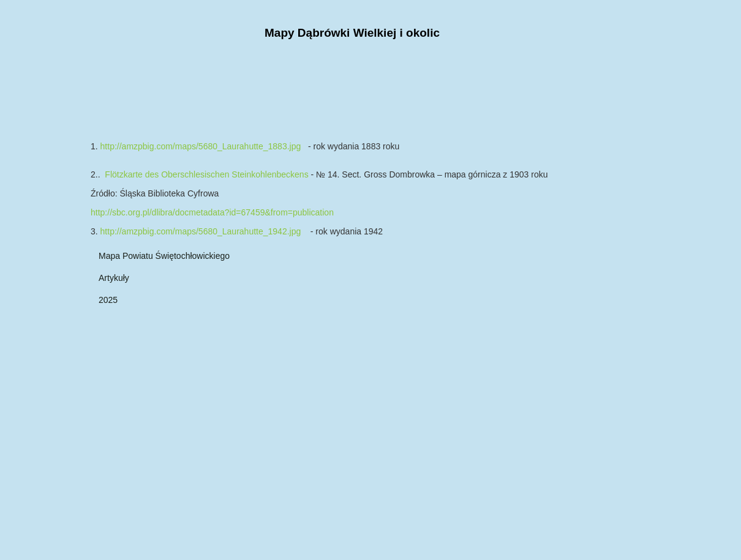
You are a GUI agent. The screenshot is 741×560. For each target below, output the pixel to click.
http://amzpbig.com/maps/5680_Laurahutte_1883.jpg (201, 146)
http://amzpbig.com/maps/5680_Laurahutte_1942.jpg (201, 231)
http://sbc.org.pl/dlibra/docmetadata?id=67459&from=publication (212, 212)
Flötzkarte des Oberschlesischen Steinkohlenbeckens (208, 174)
